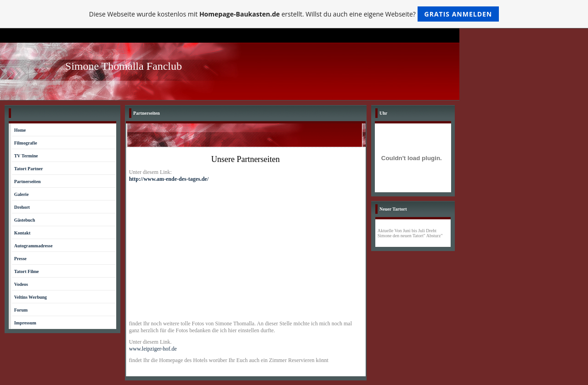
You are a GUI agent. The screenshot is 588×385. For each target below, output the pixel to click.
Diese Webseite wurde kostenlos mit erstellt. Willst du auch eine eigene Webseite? (294, 14)
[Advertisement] (246, 251)
